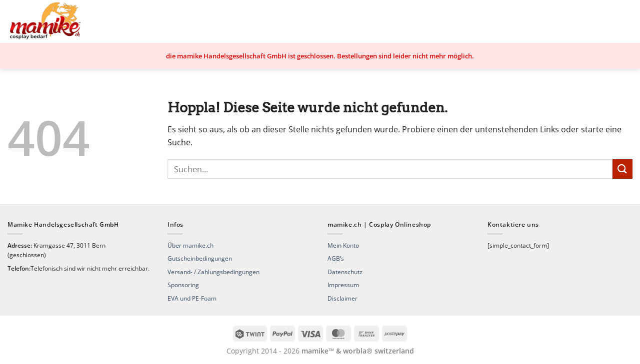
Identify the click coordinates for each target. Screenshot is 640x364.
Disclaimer (342, 298)
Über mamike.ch (190, 245)
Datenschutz (345, 272)
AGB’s (336, 258)
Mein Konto (343, 245)
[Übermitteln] (622, 169)
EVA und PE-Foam (192, 298)
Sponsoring (183, 285)
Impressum (343, 285)
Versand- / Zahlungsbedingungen (213, 272)
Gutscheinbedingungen (200, 258)
